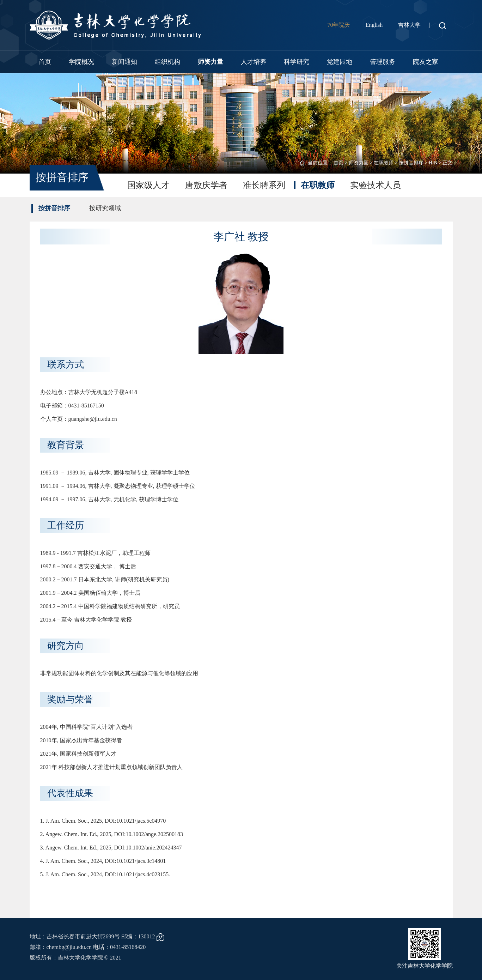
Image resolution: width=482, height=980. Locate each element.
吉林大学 (409, 25)
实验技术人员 (376, 185)
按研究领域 (105, 208)
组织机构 (167, 62)
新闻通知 (124, 62)
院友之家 (426, 62)
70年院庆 (338, 25)
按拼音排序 (411, 163)
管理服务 (383, 62)
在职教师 (384, 163)
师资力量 (211, 62)
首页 (45, 62)
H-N (433, 163)
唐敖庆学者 (206, 185)
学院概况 (81, 62)
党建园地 (340, 62)
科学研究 (297, 62)
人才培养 (254, 62)
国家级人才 (148, 185)
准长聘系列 (264, 185)
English (374, 25)
